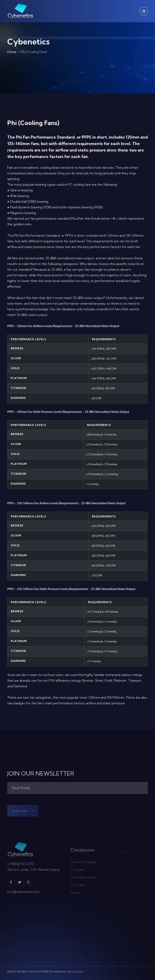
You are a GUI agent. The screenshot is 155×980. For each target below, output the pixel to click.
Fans (75, 894)
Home (12, 53)
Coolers (78, 886)
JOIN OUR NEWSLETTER (41, 773)
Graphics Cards (84, 878)
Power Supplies (84, 863)
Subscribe (23, 812)
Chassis (78, 871)
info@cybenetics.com (24, 893)
